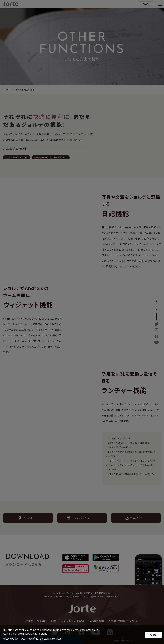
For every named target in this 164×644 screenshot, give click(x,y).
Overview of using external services (41, 638)
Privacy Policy (10, 638)
